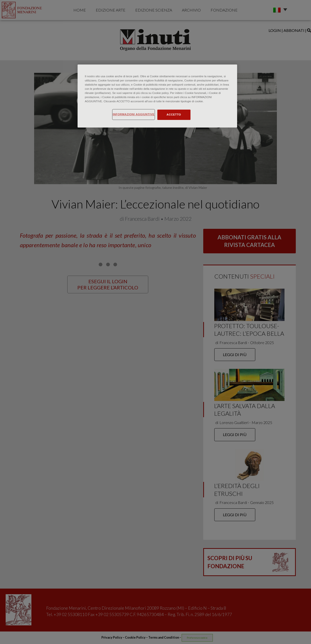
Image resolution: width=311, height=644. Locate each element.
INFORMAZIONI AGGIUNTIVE (134, 114)
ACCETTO (174, 115)
